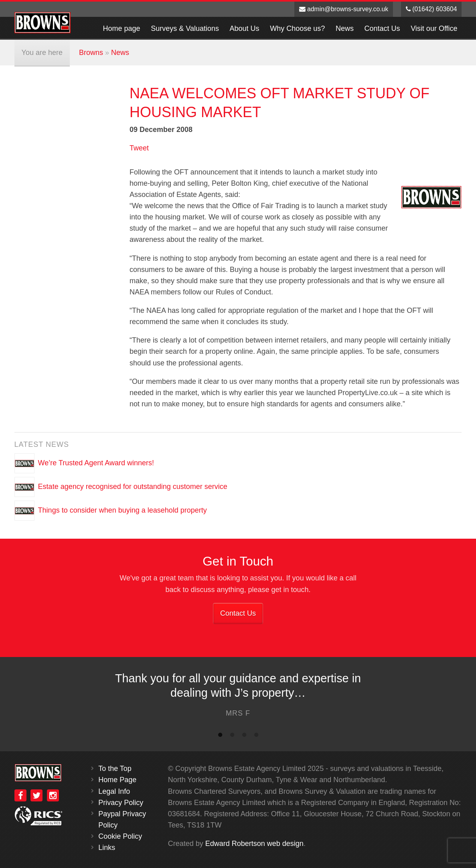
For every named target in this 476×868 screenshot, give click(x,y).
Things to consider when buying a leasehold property (123, 510)
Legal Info (114, 791)
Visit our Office (434, 28)
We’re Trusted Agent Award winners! (96, 462)
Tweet (139, 148)
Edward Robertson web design (254, 844)
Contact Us (382, 28)
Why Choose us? (297, 28)
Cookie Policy (120, 836)
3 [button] (244, 736)
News (345, 28)
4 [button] (256, 736)
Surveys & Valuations (185, 28)
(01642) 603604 (431, 9)
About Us (245, 28)
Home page (122, 28)
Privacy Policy (121, 803)
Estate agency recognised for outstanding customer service (133, 486)
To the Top (115, 769)
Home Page (117, 780)
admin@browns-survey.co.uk (344, 9)
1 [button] (220, 736)
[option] (238, 697)
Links (107, 848)
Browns (91, 53)
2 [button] (232, 736)
